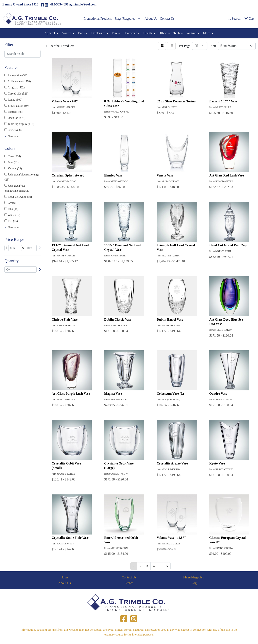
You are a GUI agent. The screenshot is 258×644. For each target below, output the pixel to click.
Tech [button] (177, 33)
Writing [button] (191, 33)
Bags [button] (81, 33)
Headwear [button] (130, 33)
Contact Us (167, 19)
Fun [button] (114, 33)
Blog (194, 583)
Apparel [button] (50, 33)
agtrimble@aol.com (241, 5)
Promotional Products (98, 19)
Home (64, 577)
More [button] (207, 33)
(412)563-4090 (215, 5)
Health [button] (148, 33)
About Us (151, 19)
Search (129, 583)
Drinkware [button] (98, 33)
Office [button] (163, 33)
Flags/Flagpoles (125, 19)
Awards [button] (67, 33)
